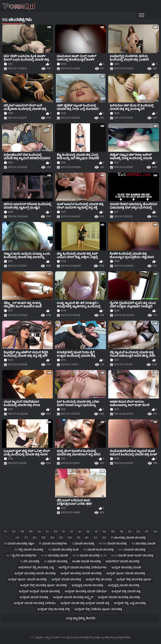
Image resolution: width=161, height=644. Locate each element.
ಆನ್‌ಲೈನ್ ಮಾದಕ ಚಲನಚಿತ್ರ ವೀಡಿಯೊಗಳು (83, 567)
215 (147, 532)
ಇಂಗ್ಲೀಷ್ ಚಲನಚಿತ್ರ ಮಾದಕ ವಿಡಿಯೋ (86, 591)
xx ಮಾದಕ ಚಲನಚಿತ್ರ (56, 561)
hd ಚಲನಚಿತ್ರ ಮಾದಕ (144, 544)
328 (43, 538)
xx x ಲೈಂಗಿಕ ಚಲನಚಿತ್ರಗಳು (21, 555)
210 (138, 532)
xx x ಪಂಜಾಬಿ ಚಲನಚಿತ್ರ (132, 550)
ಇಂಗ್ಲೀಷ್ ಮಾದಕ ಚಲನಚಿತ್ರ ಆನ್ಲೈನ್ (73, 597)
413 (95, 538)
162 (104, 532)
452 (104, 538)
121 (47, 532)
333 (61, 538)
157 (96, 532)
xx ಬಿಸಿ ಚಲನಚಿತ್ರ (30, 561)
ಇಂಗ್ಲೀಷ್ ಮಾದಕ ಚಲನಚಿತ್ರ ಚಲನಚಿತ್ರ (119, 597)
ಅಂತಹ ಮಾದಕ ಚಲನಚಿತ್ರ (86, 561)
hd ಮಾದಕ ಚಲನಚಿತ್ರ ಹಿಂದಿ (63, 550)
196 (121, 532)
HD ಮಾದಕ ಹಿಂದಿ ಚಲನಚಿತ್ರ (98, 550)
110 (39, 532)
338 (70, 538)
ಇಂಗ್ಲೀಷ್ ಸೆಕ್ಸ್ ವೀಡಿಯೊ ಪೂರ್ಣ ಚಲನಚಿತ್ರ (98, 609)
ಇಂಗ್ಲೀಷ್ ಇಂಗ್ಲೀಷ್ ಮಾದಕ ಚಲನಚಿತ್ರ (39, 591)
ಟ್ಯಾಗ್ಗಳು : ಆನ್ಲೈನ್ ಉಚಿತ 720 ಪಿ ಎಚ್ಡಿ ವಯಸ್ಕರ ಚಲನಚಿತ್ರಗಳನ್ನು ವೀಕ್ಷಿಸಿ (68, 637)
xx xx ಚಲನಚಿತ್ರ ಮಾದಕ (55, 555)
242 (17, 538)
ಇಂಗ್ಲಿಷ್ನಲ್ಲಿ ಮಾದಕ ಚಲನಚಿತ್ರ (87, 585)
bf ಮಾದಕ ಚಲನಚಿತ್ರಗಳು (53, 544)
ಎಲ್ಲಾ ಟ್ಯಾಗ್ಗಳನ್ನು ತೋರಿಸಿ (81, 618)
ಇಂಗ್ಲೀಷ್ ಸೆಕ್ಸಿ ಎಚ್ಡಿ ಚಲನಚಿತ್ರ (130, 603)
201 (130, 532)
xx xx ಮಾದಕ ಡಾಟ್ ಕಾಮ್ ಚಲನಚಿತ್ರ (132, 555)
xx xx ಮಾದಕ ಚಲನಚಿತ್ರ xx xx (90, 555)
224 (155, 532)
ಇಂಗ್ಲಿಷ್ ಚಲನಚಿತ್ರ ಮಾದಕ (126, 567)
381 (87, 538)
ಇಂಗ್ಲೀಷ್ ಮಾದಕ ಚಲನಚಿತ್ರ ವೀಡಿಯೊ (35, 603)
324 (35, 538)
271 (26, 538)
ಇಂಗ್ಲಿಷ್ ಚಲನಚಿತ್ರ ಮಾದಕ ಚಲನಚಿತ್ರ (35, 573)
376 (78, 538)
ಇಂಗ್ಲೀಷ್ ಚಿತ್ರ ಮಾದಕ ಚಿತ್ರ (126, 591)
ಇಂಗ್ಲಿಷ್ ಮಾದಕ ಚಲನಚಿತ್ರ (66, 579)
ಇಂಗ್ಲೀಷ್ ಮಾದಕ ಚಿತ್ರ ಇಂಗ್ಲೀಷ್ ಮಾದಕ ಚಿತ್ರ (85, 603)
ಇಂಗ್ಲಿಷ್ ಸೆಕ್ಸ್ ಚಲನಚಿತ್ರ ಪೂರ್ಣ (134, 579)
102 (14, 532)
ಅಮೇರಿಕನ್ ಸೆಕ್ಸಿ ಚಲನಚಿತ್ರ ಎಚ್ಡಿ (36, 567)
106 (22, 532)
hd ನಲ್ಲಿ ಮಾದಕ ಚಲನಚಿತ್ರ (29, 550)
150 (88, 532)
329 (52, 538)
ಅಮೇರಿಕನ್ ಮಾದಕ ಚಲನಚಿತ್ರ (123, 561)
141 (80, 532)
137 (71, 532)
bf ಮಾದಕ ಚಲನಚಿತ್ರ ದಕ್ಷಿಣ (19, 544)
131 (63, 532)
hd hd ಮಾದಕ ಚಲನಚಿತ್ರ (113, 544)
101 (5, 532)
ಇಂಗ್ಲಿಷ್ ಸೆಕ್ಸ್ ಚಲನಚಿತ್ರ (99, 579)
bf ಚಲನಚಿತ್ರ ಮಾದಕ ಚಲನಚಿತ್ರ (128, 538)
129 (55, 532)
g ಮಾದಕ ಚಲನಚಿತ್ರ (83, 544)
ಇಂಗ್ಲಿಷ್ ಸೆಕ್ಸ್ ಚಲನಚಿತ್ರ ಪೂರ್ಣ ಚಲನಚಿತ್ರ (43, 585)
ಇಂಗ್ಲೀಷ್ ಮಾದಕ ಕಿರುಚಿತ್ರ (34, 597)
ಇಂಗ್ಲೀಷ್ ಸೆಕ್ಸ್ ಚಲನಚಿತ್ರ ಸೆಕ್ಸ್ (54, 609)
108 (31, 532)
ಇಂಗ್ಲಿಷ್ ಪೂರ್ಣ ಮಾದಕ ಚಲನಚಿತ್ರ (126, 573)
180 (113, 532)
